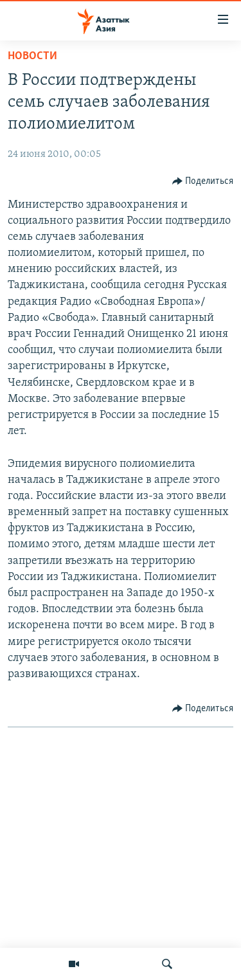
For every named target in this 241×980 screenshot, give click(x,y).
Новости (32, 56)
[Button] (203, 181)
